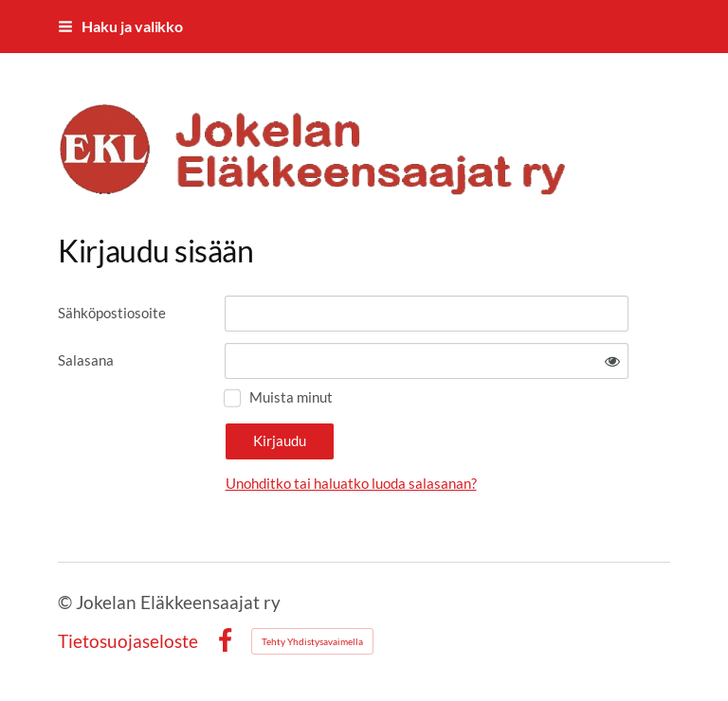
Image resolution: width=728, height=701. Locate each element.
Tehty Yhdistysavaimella (312, 641)
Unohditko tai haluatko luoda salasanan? (351, 483)
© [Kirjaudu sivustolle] (67, 602)
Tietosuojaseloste (128, 641)
